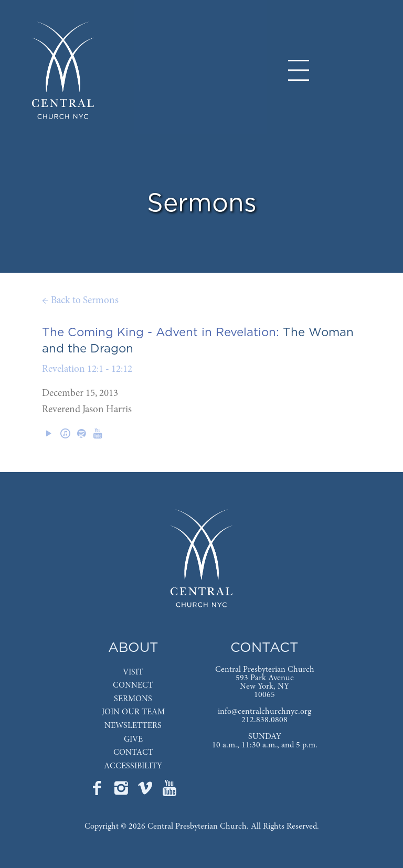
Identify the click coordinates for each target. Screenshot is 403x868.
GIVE (133, 740)
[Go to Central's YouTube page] (169, 791)
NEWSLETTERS (133, 726)
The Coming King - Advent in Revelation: (161, 333)
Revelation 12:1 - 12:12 (87, 369)
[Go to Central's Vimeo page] (146, 791)
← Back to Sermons (80, 301)
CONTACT (133, 753)
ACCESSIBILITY (133, 766)
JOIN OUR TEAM (133, 712)
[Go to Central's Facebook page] (98, 791)
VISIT (133, 672)
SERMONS (133, 699)
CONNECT (133, 685)
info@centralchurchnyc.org (264, 712)
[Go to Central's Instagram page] (122, 791)
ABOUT (133, 648)
